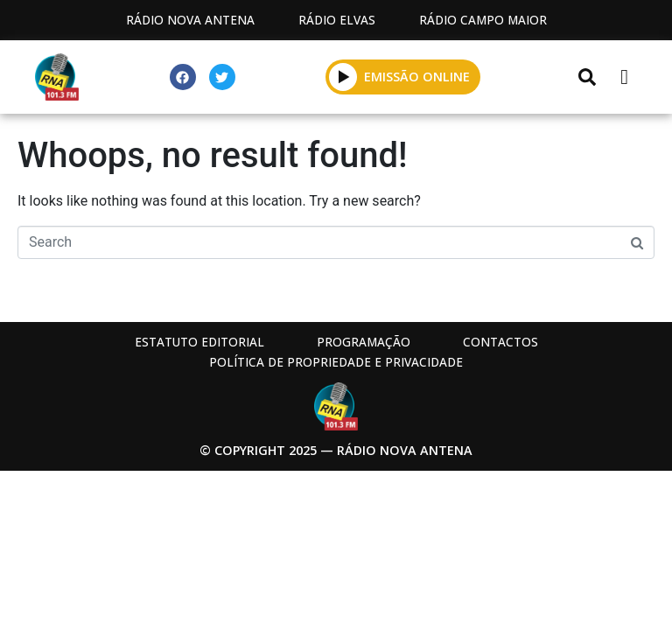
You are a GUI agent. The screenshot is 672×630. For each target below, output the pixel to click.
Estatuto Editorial (199, 342)
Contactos (500, 342)
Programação (364, 342)
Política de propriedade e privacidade (336, 362)
